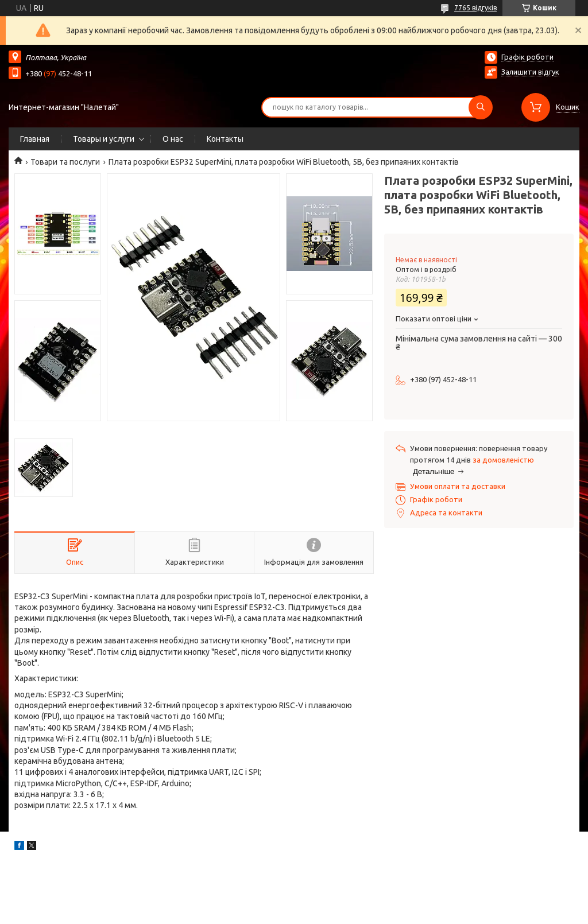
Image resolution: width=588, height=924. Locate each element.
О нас (173, 139)
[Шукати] (481, 107)
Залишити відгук (530, 72)
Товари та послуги (65, 162)
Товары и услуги (104, 139)
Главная (35, 139)
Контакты (225, 139)
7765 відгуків (475, 8)
